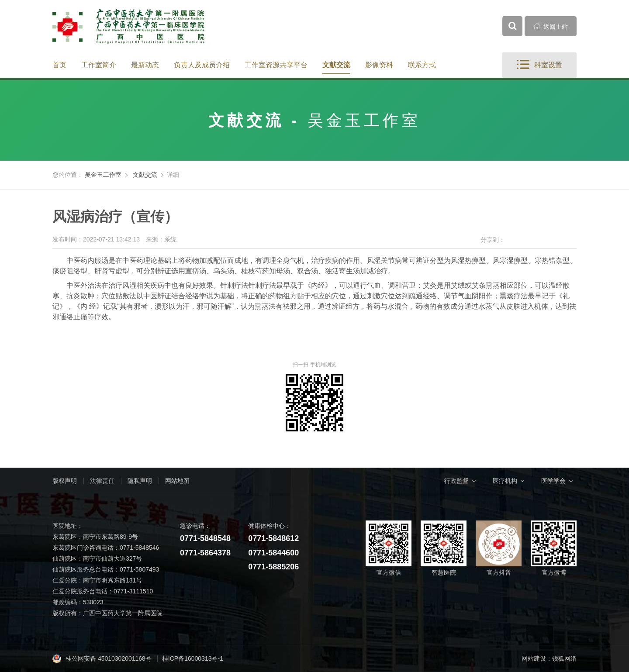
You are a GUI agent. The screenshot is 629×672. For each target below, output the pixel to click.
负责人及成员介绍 (202, 65)
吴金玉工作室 (103, 175)
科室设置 (539, 65)
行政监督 (456, 481)
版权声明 (65, 481)
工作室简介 (99, 65)
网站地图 (177, 481)
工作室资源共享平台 (276, 65)
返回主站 (551, 26)
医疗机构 (505, 481)
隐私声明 (140, 481)
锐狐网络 (564, 658)
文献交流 (336, 65)
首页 (59, 65)
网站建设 (534, 658)
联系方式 (422, 65)
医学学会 (553, 481)
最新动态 (145, 65)
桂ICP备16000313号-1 (193, 658)
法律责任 (102, 481)
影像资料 (379, 65)
